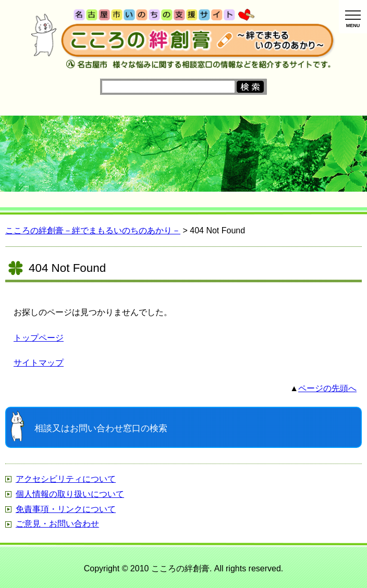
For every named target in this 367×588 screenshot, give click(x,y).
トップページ (39, 338)
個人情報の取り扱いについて (70, 494)
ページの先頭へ (327, 388)
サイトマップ (39, 363)
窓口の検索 (101, 428)
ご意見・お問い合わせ (57, 524)
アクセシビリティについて (66, 479)
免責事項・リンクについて (66, 509)
